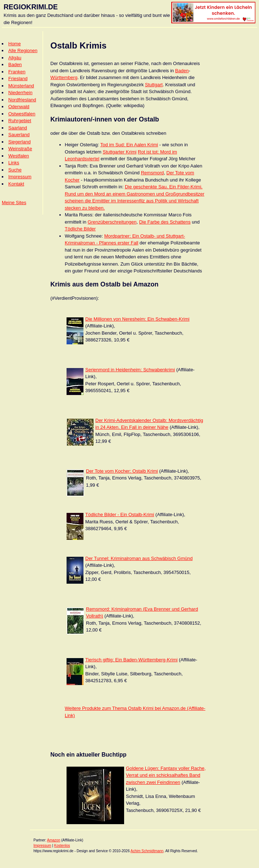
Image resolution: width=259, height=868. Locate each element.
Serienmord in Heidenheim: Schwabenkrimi (130, 370)
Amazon (54, 840)
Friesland (18, 79)
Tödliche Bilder (80, 229)
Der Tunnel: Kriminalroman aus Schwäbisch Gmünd (139, 558)
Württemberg (64, 77)
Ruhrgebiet (20, 121)
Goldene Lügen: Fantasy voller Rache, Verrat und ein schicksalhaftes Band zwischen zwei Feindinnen (166, 775)
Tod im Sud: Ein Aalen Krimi (129, 145)
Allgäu (15, 58)
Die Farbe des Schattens (165, 222)
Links (14, 163)
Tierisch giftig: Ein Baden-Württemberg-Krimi (131, 660)
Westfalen (19, 156)
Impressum (20, 177)
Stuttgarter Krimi (119, 152)
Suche (15, 170)
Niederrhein (20, 93)
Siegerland (19, 142)
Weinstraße (20, 149)
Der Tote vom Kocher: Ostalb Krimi (122, 471)
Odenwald (19, 107)
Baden (15, 65)
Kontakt (16, 184)
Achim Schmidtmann (147, 851)
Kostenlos (62, 846)
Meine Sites (14, 203)
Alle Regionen (23, 50)
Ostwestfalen (22, 114)
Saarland (18, 128)
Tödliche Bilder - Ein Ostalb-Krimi (120, 515)
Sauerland (19, 135)
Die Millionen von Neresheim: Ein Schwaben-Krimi (137, 319)
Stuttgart (154, 85)
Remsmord (153, 173)
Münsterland (21, 86)
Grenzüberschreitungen (112, 222)
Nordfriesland (22, 100)
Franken (17, 72)
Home (15, 44)
